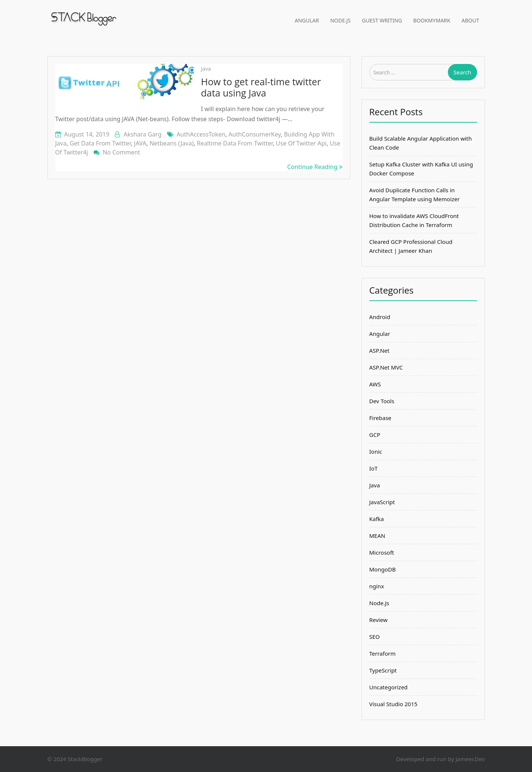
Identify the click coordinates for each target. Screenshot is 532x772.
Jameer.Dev (470, 759)
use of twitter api (301, 143)
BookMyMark (432, 20)
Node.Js (340, 20)
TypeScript (383, 670)
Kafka (377, 519)
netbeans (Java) (172, 143)
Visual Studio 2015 (393, 704)
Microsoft (382, 552)
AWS (375, 384)
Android (380, 317)
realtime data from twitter (235, 143)
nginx (377, 586)
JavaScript (382, 502)
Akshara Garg (142, 134)
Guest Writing (382, 20)
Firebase (380, 418)
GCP (375, 435)
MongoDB (383, 569)
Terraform (383, 653)
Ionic (376, 451)
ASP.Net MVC (386, 367)
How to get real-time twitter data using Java (261, 87)
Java (206, 69)
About (471, 20)
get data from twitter (100, 143)
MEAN (377, 536)
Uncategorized (389, 687)
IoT (374, 468)
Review (379, 620)
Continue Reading (315, 167)
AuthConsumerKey (255, 134)
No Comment (121, 152)
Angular (307, 20)
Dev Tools (382, 401)
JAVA (140, 143)
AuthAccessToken (201, 134)
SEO (375, 637)
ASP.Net (379, 350)
